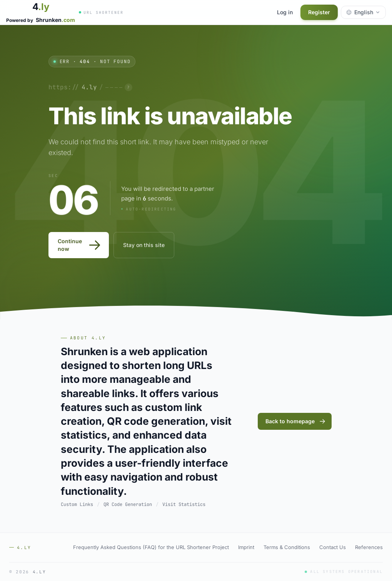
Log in (285, 12)
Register (319, 12)
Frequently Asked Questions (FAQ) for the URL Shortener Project (151, 547)
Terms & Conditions (287, 547)
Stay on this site (144, 245)
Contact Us (333, 547)
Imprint (246, 547)
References (369, 547)
